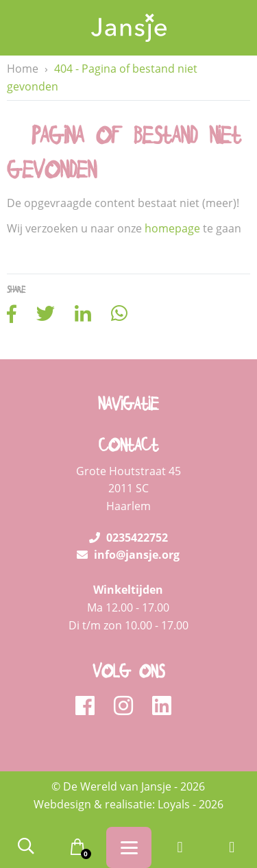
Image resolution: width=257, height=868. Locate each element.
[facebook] (89, 706)
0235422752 (128, 538)
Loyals (174, 804)
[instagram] (128, 706)
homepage (172, 228)
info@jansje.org (128, 555)
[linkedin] (162, 706)
